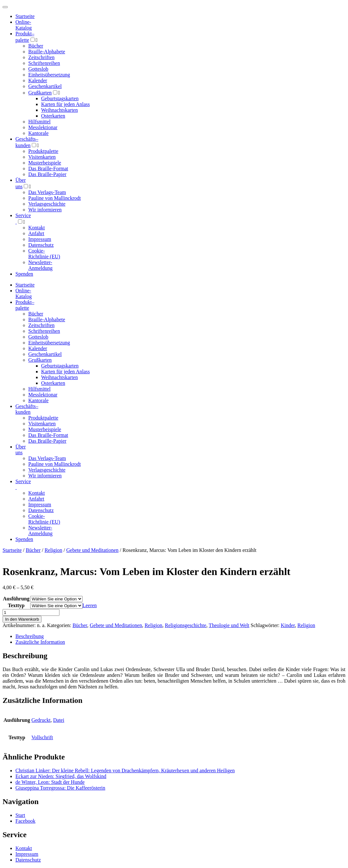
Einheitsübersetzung (49, 75)
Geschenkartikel (45, 86)
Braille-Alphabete (47, 52)
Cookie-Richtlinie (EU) (44, 254)
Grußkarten (40, 93)
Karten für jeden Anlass (66, 104)
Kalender (38, 80)
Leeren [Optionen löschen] (90, 605)
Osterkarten (53, 116)
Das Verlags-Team (47, 192)
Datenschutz (41, 245)
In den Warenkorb (22, 619)
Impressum (40, 239)
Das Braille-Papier (47, 174)
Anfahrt (36, 233)
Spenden (24, 274)
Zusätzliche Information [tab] (40, 642)
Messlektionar (43, 127)
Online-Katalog (24, 25)
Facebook (25, 821)
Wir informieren (45, 210)
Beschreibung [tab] (30, 636)
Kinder (288, 625)
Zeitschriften (41, 57)
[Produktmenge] (31, 612)
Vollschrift (42, 737)
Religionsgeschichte (186, 625)
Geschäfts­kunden (27, 409)
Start (20, 815)
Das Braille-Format (48, 168)
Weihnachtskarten (59, 110)
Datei (59, 720)
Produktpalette (43, 151)
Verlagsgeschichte (47, 204)
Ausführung (16, 599)
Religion (54, 550)
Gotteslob (38, 69)
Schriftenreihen (44, 63)
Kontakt (37, 228)
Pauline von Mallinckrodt (55, 198)
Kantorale (38, 133)
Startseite (12, 550)
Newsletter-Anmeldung (40, 265)
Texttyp (16, 605)
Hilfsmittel (39, 122)
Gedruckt (41, 720)
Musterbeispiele (45, 163)
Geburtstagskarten (60, 98)
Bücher (36, 46)
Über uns (21, 450)
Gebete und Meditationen (92, 550)
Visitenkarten (42, 157)
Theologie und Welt (229, 625)
